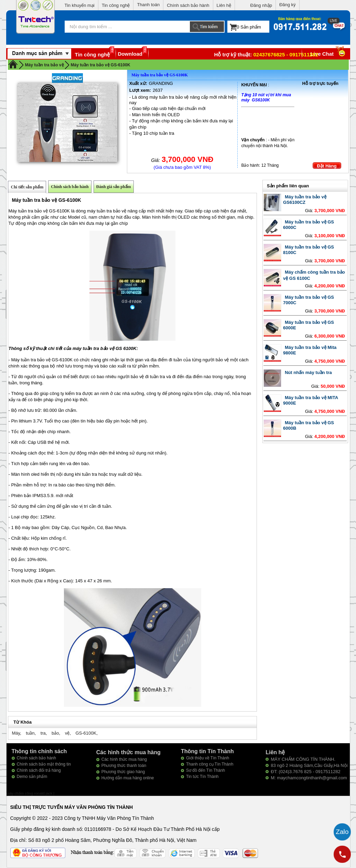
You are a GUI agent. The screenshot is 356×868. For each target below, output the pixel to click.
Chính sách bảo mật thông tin (44, 764)
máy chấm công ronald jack (30, 793)
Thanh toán (148, 5)
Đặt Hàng (327, 166)
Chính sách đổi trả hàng (39, 770)
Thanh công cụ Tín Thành (210, 764)
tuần (30, 733)
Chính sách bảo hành (188, 5)
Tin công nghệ (116, 5)
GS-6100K (86, 733)
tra (43, 733)
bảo (55, 733)
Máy (16, 733)
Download (130, 54)
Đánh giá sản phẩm (114, 187)
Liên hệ (224, 5)
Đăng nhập (261, 5)
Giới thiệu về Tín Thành (208, 758)
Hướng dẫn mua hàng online (128, 778)
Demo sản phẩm (32, 777)
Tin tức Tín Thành (202, 777)
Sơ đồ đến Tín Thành (206, 770)
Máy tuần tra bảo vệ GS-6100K (101, 65)
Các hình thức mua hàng (124, 759)
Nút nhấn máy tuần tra (308, 372)
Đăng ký (288, 5)
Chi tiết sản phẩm (27, 187)
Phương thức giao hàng (123, 772)
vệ (67, 733)
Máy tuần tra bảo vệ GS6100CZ (305, 200)
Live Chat (329, 54)
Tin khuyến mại (80, 5)
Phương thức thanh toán (124, 766)
